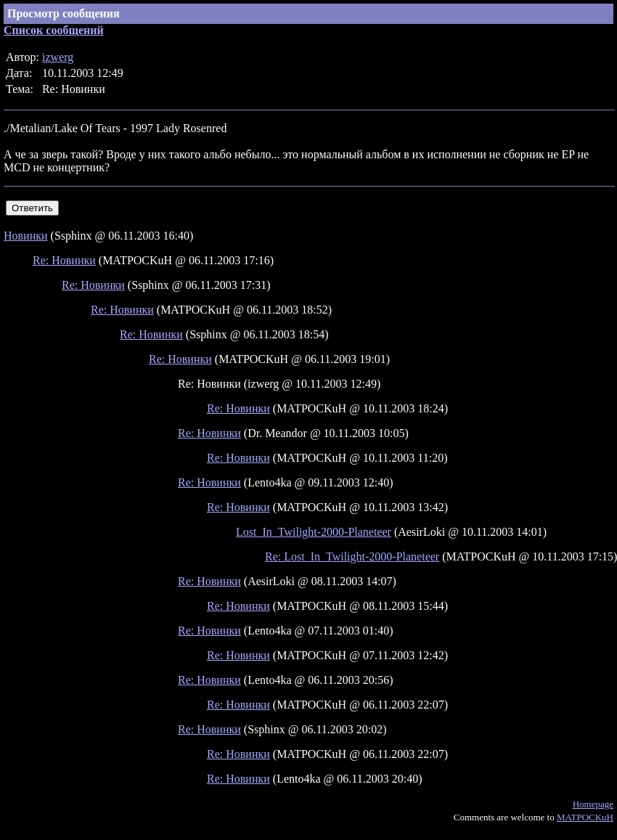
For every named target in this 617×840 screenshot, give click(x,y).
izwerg (58, 57)
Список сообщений (54, 30)
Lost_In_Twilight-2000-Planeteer (314, 532)
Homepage (593, 804)
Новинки (26, 236)
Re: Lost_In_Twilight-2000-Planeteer (352, 556)
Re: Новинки (64, 260)
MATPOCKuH (585, 817)
